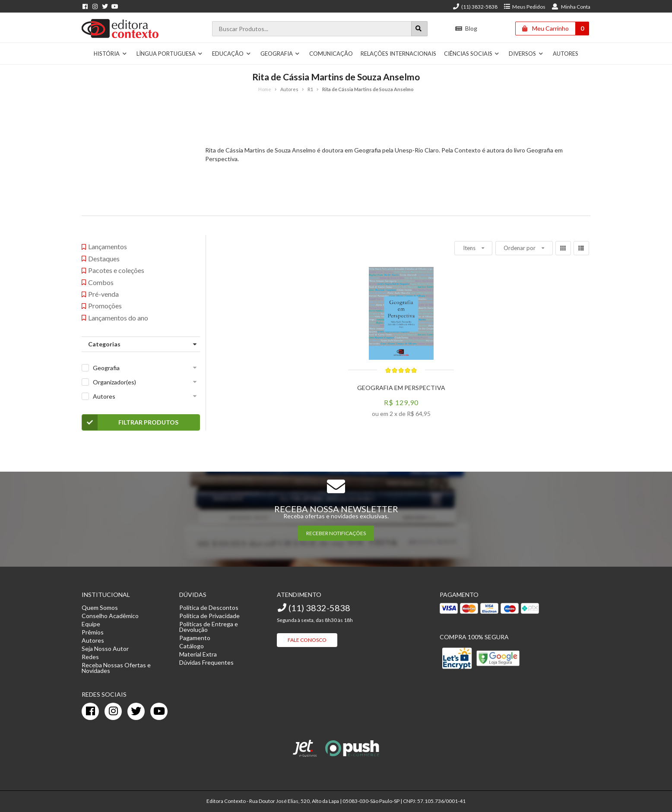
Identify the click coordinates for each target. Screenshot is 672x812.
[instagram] (113, 711)
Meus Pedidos (525, 7)
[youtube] (159, 711)
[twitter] (136, 711)
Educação (231, 54)
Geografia (280, 54)
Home (265, 89)
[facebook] (90, 711)
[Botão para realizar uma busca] (419, 29)
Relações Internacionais (398, 54)
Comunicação (331, 54)
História (110, 54)
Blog (466, 28)
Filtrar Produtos (130, 422)
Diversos (526, 54)
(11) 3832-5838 (475, 7)
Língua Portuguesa (170, 54)
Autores (566, 54)
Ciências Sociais (472, 54)
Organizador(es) (114, 382)
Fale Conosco (307, 640)
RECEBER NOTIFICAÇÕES (336, 533)
